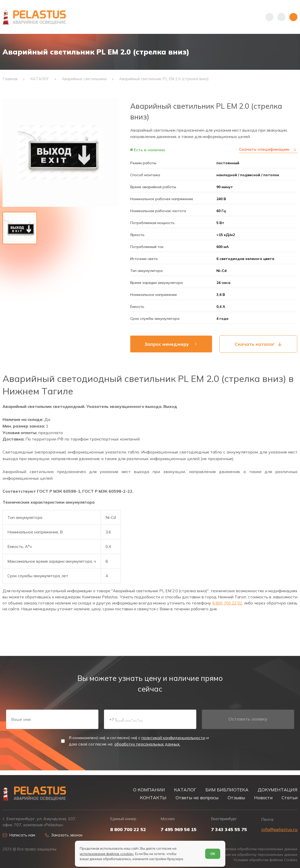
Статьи (290, 797)
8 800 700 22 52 (227, 605)
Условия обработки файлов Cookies (265, 860)
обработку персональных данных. (149, 748)
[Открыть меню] (293, 17)
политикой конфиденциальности (175, 741)
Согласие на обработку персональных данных (256, 855)
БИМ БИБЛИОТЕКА (227, 789)
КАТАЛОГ (185, 789)
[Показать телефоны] (269, 17)
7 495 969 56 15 (179, 829)
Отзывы (236, 797)
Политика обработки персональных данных (258, 849)
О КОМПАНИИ (149, 789)
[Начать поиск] (281, 17)
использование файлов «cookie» (107, 853)
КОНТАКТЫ (153, 797)
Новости (263, 797)
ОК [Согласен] (213, 853)
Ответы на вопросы (197, 797)
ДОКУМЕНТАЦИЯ (278, 789)
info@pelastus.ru (279, 829)
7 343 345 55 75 (229, 829)
